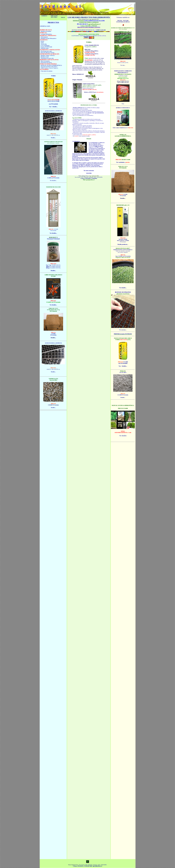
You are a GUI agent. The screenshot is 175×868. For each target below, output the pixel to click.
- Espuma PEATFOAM (46, 47)
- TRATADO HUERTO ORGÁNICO (49, 67)
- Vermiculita (43, 44)
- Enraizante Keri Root (46, 63)
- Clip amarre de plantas (46, 71)
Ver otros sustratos (89, 171)
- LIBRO (42, 68)
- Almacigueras (44, 37)
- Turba (42, 43)
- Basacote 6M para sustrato (47, 53)
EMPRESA (44, 16)
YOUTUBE (126, 21)
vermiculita (92, 123)
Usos (123, 104)
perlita (87, 123)
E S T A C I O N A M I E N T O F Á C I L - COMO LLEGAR (89, 30)
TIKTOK (120, 21)
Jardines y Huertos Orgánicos (51, 68)
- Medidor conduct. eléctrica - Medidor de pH (47, 56)
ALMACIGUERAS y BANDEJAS (53, 111)
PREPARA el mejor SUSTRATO (123, 334)
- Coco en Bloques (45, 45)
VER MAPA (99, 177)
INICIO (63, 17)
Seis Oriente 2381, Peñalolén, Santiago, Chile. (86, 177)
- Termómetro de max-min (47, 58)
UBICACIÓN (54, 16)
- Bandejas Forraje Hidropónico (48, 38)
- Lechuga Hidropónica (46, 34)
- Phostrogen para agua (46, 51)
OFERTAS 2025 (45, 26)
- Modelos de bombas (45, 31)
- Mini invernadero (45, 61)
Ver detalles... (53, 180)
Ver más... (123, 65)
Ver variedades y (123, 162)
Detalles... (123, 397)
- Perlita (42, 41)
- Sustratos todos (44, 48)
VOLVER (89, 173)
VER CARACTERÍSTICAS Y (123, 128)
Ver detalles (123, 436)
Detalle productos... (123, 244)
